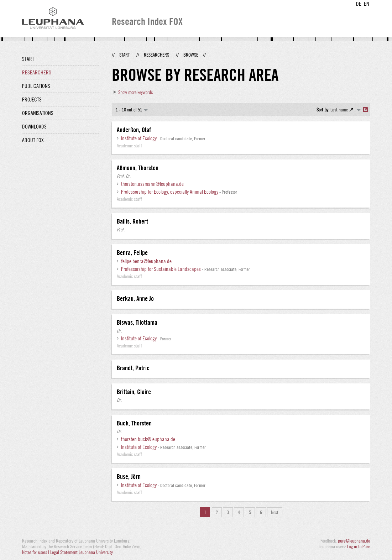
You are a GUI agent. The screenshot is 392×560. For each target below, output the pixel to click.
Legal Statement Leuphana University (82, 552)
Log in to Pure (359, 546)
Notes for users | (36, 552)
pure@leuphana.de (354, 541)
